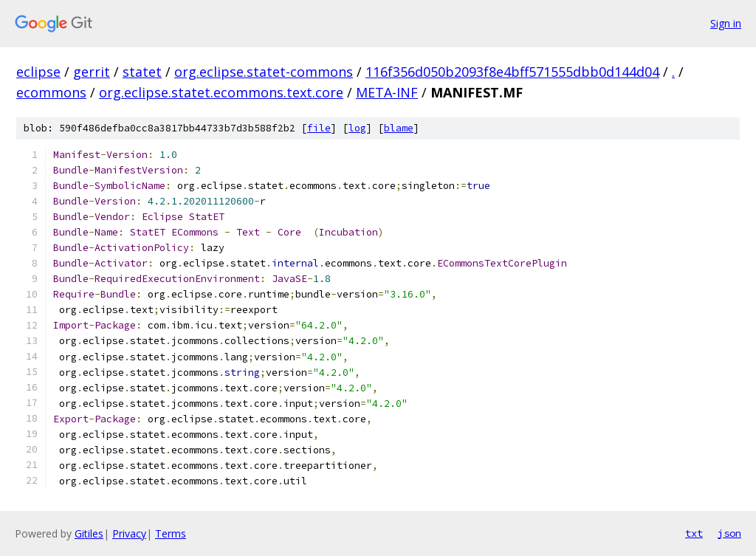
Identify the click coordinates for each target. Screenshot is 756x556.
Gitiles (89, 533)
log (357, 128)
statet (142, 72)
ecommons (51, 92)
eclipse (38, 72)
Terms (171, 533)
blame (399, 128)
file (319, 128)
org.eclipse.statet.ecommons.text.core (221, 92)
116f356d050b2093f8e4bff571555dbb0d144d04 (512, 72)
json (729, 533)
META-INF (387, 92)
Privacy (129, 533)
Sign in (726, 23)
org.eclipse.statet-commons (264, 72)
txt (694, 533)
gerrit (92, 72)
